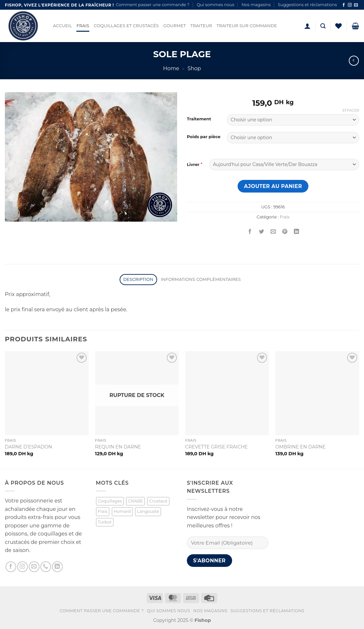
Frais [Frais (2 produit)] (103, 511)
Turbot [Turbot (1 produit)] (105, 522)
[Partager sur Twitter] (262, 232)
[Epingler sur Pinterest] (285, 232)
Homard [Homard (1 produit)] (122, 511)
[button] (307, 26)
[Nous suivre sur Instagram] (350, 5)
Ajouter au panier (273, 186)
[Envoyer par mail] (273, 232)
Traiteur (201, 26)
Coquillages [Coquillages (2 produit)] (110, 501)
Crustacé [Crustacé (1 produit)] (158, 501)
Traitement (199, 119)
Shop (194, 68)
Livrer (193, 164)
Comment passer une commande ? (153, 5)
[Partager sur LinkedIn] (297, 232)
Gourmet (175, 26)
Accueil (63, 26)
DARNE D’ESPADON (28, 447)
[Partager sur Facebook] (250, 232)
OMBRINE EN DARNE (300, 447)
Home (171, 68)
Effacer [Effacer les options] (351, 110)
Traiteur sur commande (247, 26)
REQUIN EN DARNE (118, 447)
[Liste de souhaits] (338, 26)
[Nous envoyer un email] (356, 5)
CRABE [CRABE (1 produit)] (135, 501)
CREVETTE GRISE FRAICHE (216, 447)
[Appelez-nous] (46, 567)
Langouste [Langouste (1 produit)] (148, 511)
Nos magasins (256, 5)
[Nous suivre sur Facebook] (344, 5)
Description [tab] (138, 279)
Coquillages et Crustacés (126, 26)
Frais (83, 26)
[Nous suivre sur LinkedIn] (57, 567)
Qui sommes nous (215, 5)
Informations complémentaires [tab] (201, 279)
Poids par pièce (204, 137)
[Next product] (354, 61)
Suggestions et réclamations (308, 5)
